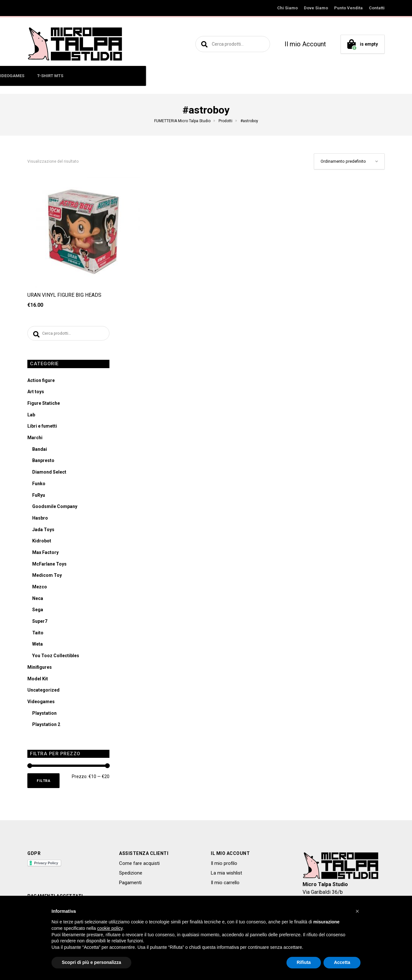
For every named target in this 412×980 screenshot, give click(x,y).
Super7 (40, 623)
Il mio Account (305, 44)
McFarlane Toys (49, 566)
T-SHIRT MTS (289, 76)
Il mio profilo (224, 866)
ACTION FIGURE (56, 76)
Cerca (203, 44)
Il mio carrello (225, 886)
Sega (38, 611)
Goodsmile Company (55, 508)
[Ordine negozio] (349, 161)
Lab (31, 416)
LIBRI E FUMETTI (173, 76)
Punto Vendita (348, 8)
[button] (357, 911)
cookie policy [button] (110, 928)
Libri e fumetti (42, 428)
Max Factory (45, 554)
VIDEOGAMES (249, 76)
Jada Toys (43, 531)
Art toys (36, 393)
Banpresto (43, 462)
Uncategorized (43, 692)
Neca (38, 600)
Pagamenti (130, 886)
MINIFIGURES (98, 76)
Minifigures (40, 669)
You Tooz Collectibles (56, 657)
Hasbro (40, 520)
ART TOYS (134, 76)
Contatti (377, 8)
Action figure (41, 382)
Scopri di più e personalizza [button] (91, 962)
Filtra (45, 783)
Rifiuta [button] (304, 962)
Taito (38, 634)
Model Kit (38, 680)
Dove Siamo (316, 8)
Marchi (35, 439)
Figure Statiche (44, 405)
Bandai (40, 451)
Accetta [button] (342, 962)
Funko (39, 485)
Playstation (44, 715)
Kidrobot (42, 542)
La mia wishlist (226, 876)
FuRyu (39, 497)
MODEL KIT (212, 76)
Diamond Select (49, 474)
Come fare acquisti (139, 866)
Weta (37, 646)
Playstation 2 (46, 726)
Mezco (40, 588)
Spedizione (131, 876)
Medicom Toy (47, 577)
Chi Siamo (287, 8)
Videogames (41, 703)
